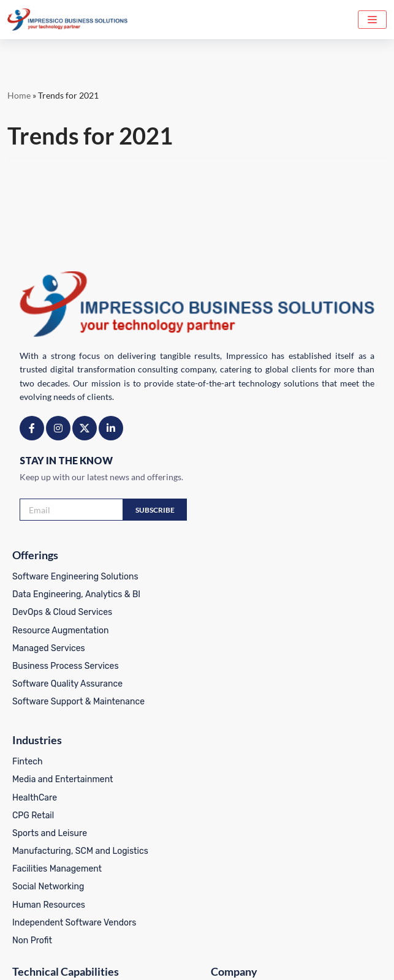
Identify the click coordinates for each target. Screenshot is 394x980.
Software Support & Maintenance (78, 701)
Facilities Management (249, 683)
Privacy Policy (141, 958)
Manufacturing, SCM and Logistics (273, 665)
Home (19, 95)
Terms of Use (203, 958)
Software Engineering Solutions (75, 577)
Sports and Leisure (242, 648)
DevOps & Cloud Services (62, 612)
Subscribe (155, 510)
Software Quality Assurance (67, 683)
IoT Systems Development (64, 878)
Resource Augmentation (61, 630)
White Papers (231, 914)
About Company (237, 807)
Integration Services (52, 896)
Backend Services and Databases (78, 825)
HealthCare (227, 612)
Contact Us (227, 878)
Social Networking (241, 701)
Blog (214, 842)
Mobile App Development (62, 842)
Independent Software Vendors (267, 737)
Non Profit (225, 754)
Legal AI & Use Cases (54, 807)
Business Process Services (66, 665)
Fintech (220, 577)
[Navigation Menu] (372, 20)
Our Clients (226, 825)
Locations (224, 896)
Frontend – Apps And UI (59, 860)
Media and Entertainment (255, 594)
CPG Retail (225, 630)
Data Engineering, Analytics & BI (76, 594)
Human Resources (241, 719)
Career (218, 860)
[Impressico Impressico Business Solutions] (67, 20)
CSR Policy (260, 958)
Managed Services (49, 648)
